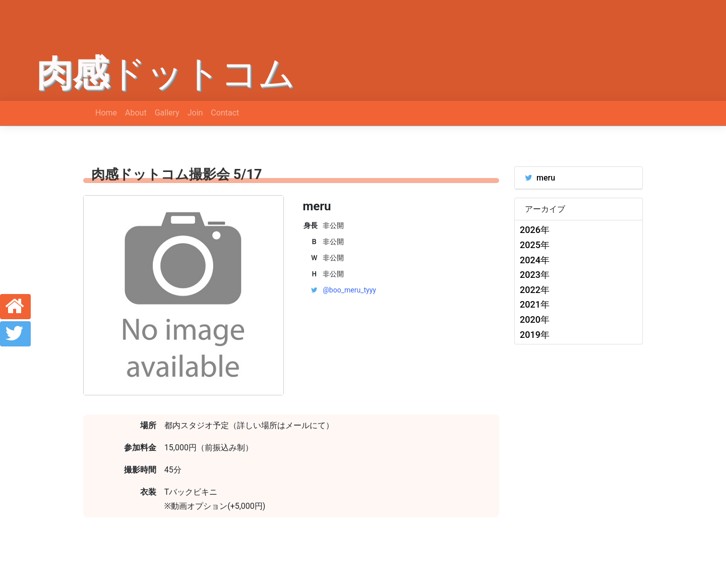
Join (195, 113)
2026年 (535, 230)
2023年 (535, 275)
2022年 (535, 290)
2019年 (535, 335)
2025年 (535, 245)
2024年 (535, 260)
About (136, 113)
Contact (225, 113)
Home (106, 113)
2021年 (535, 304)
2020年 (535, 319)
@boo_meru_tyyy (349, 290)
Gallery (167, 113)
